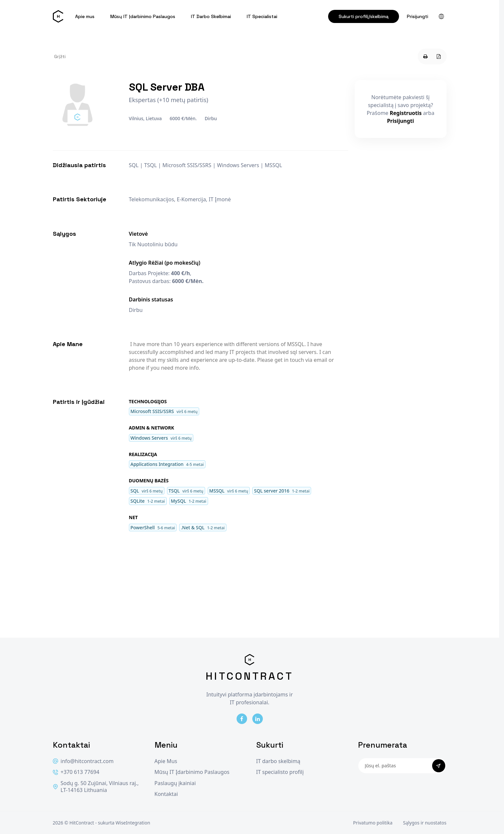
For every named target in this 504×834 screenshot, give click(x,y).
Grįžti (60, 56)
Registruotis (406, 113)
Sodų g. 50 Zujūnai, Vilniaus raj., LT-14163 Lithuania (96, 787)
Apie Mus (166, 761)
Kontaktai (166, 794)
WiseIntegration (133, 823)
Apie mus (85, 16)
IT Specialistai (262, 16)
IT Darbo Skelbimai (211, 16)
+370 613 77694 (76, 772)
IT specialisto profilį (280, 772)
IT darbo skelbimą (278, 761)
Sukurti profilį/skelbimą (364, 16)
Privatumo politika (373, 823)
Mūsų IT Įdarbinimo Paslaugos (143, 16)
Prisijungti (418, 16)
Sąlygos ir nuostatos (425, 823)
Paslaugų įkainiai (175, 783)
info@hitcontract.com (83, 761)
